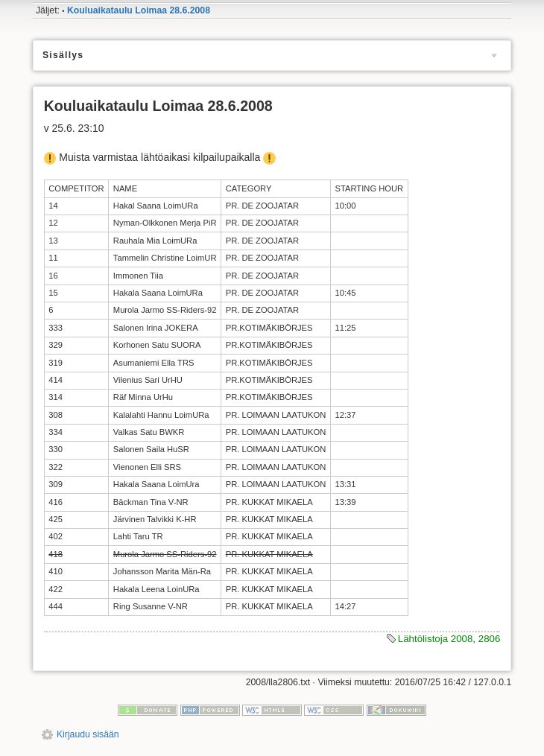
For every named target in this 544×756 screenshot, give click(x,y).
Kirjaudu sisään (88, 734)
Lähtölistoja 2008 (436, 639)
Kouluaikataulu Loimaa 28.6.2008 (139, 10)
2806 (490, 639)
